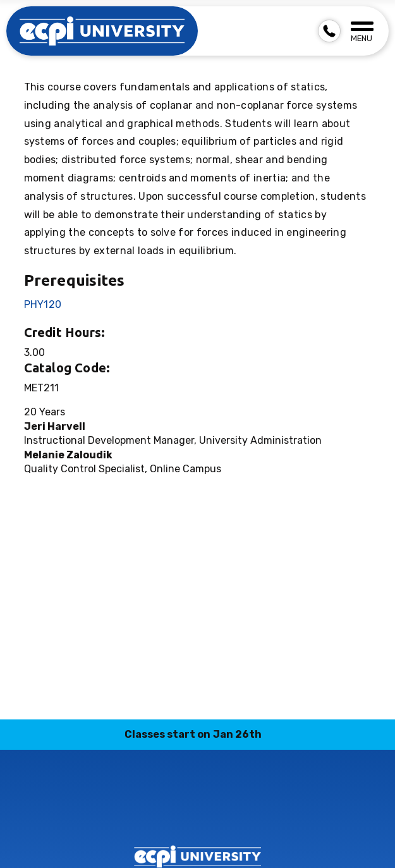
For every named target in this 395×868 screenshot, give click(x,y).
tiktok (183, 811)
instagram (123, 811)
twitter (212, 811)
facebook (272, 811)
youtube (242, 811)
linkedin (153, 811)
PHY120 (43, 304)
